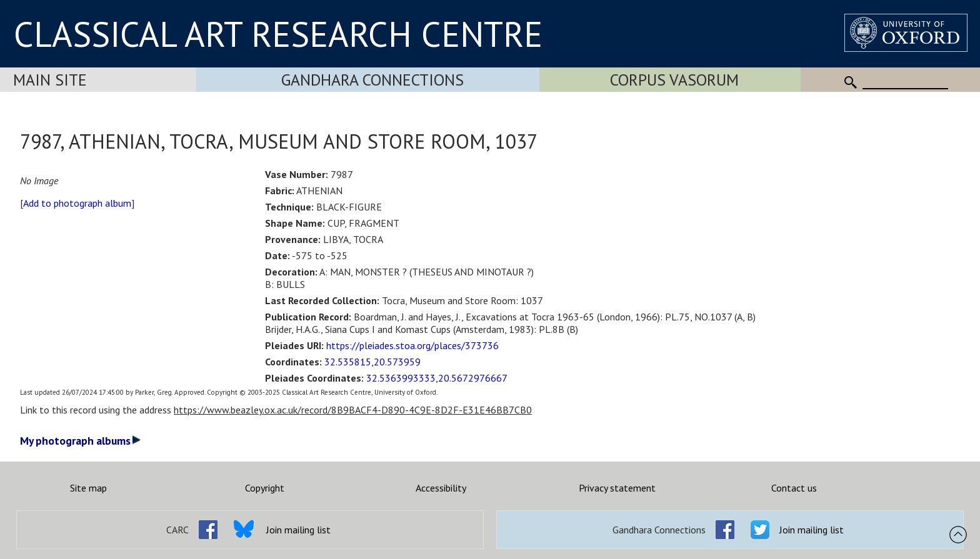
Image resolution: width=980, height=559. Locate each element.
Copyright (265, 488)
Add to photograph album (77, 203)
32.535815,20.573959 (372, 362)
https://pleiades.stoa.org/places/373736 (412, 345)
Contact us (794, 488)
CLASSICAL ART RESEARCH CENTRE (278, 34)
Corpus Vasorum (674, 80)
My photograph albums (80, 441)
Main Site (50, 80)
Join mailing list (298, 530)
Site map (88, 488)
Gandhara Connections (372, 80)
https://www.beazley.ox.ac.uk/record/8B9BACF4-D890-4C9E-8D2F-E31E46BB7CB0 (353, 410)
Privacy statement (617, 488)
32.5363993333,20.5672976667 (437, 378)
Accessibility (441, 488)
